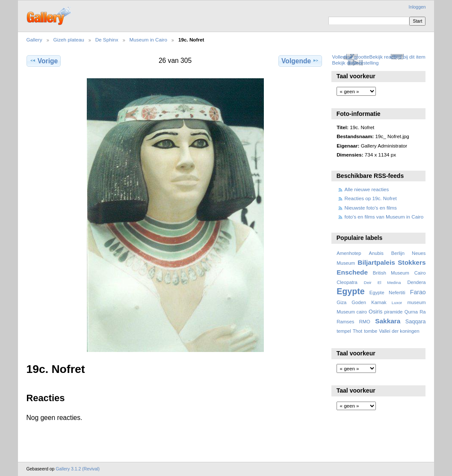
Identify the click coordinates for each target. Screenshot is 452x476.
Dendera (416, 282)
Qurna (411, 312)
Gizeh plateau (69, 40)
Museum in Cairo (148, 40)
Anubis (376, 253)
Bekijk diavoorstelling (355, 63)
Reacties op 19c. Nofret (371, 198)
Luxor (397, 303)
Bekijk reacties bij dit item (397, 57)
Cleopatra (347, 282)
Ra (422, 312)
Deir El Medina (383, 282)
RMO (365, 322)
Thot (357, 331)
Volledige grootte (350, 57)
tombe (371, 331)
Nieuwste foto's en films (371, 208)
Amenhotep (349, 253)
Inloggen (417, 7)
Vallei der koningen (399, 331)
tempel (344, 331)
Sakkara (388, 321)
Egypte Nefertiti (387, 293)
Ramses (345, 322)
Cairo (420, 273)
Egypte (350, 291)
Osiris (375, 312)
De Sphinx (107, 40)
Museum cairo (352, 312)
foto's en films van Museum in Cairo (384, 217)
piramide (394, 312)
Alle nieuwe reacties (367, 189)
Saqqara (416, 322)
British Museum (391, 273)
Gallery (34, 40)
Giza (341, 302)
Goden (359, 302)
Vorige (44, 61)
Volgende (300, 61)
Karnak (379, 302)
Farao (418, 292)
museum (416, 302)
